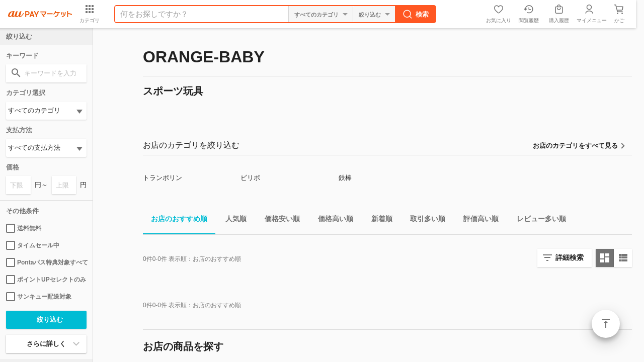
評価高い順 (477, 220)
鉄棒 (345, 178)
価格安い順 (278, 220)
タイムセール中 (33, 245)
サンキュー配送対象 (39, 297)
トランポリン (163, 178)
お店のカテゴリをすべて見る (575, 146)
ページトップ (606, 324)
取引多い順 (424, 220)
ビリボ (250, 178)
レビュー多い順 (537, 220)
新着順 (378, 220)
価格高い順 (332, 220)
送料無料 (24, 228)
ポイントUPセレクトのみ (46, 280)
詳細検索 (570, 257)
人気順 (232, 220)
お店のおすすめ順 (175, 220)
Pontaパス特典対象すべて (46, 262)
